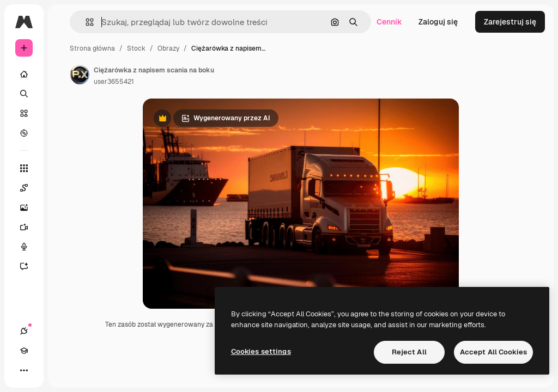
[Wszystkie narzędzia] (24, 168)
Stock (136, 48)
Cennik (389, 22)
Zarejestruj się (510, 22)
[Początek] (24, 74)
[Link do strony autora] (80, 75)
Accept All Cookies (493, 352)
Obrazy (168, 48)
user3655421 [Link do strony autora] (114, 82)
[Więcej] (24, 370)
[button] (85, 22)
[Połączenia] (24, 331)
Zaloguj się (438, 22)
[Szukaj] (24, 94)
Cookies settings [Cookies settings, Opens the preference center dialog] (261, 351)
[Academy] (24, 351)
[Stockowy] (24, 113)
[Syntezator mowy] (29, 247)
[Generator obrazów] (29, 207)
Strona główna (92, 48)
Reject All (409, 352)
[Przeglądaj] (24, 133)
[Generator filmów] (29, 227)
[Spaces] (29, 188)
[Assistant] (29, 266)
